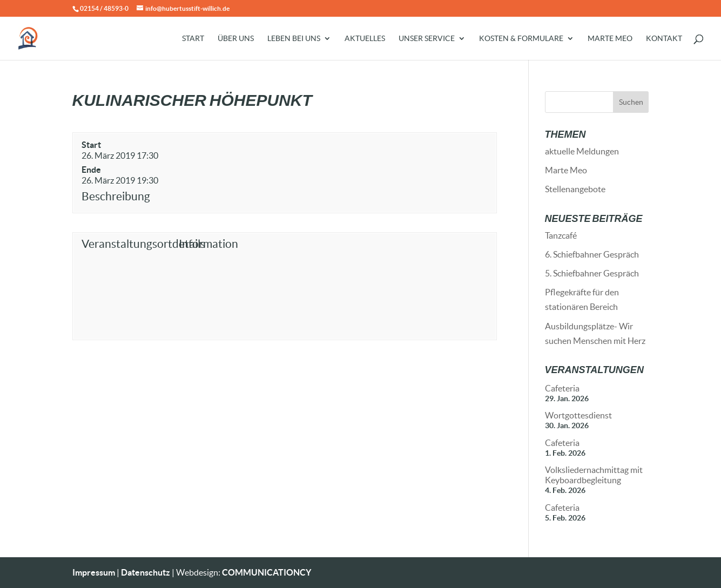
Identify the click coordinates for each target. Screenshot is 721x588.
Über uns (236, 39)
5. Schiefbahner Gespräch (592, 273)
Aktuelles (365, 39)
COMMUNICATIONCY (267, 572)
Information (208, 244)
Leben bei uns (294, 39)
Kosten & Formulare (521, 39)
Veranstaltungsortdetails (128, 244)
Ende (91, 170)
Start (193, 39)
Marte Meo (610, 39)
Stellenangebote (575, 189)
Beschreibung (116, 196)
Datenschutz (146, 572)
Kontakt (664, 39)
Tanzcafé (561, 235)
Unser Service (427, 39)
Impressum (94, 572)
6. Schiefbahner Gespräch (592, 254)
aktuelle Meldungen (582, 151)
